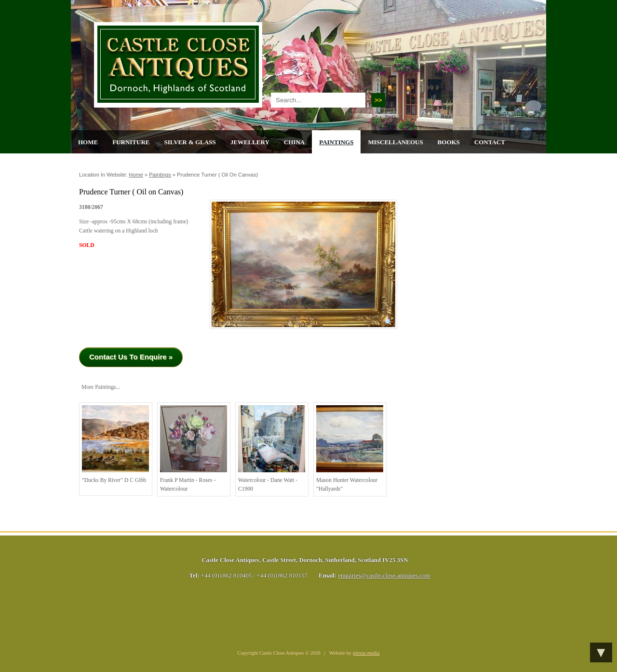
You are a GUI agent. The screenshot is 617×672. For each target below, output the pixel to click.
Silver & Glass (190, 142)
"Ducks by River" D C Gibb (115, 444)
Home (88, 142)
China (294, 142)
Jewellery (250, 142)
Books (449, 142)
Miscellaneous (395, 142)
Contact (490, 142)
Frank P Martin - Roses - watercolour (194, 449)
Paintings (336, 142)
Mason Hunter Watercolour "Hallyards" (350, 449)
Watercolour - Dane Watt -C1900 (272, 449)
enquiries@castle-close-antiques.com (384, 576)
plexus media (366, 653)
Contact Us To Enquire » (131, 357)
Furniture (131, 142)
